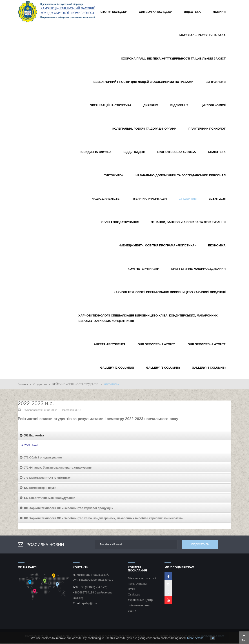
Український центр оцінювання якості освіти (140, 605)
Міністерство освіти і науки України (142, 581)
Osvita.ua (134, 594)
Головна (23, 384)
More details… (197, 638)
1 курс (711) (30, 445)
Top (244, 637)
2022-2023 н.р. (36, 403)
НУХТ (132, 589)
